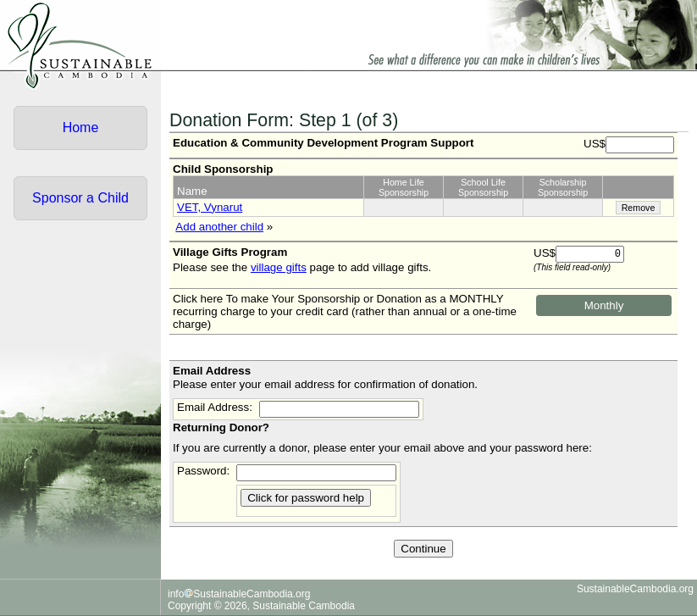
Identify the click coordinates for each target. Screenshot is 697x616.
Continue (423, 549)
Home (81, 128)
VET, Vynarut (210, 207)
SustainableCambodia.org (635, 589)
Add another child (219, 227)
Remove (639, 208)
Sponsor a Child (80, 198)
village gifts (279, 267)
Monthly (604, 305)
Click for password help (306, 498)
